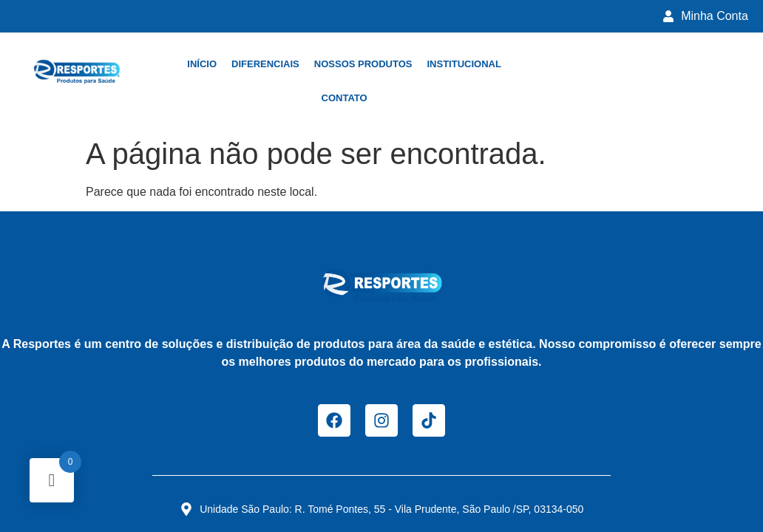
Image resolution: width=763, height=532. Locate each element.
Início (202, 64)
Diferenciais (265, 64)
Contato (345, 98)
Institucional (464, 64)
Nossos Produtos (363, 64)
